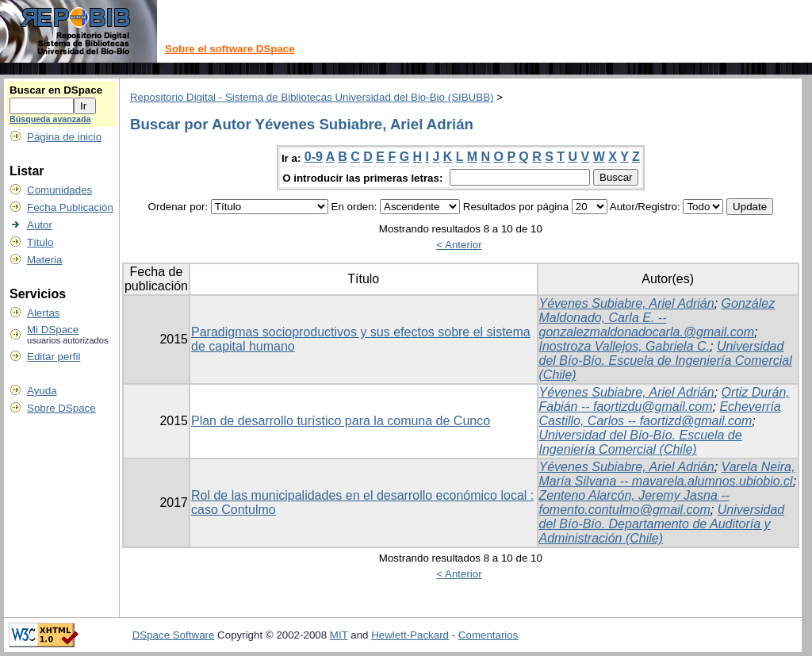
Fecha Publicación (70, 207)
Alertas (43, 313)
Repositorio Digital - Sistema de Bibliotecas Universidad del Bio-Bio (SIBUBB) (312, 97)
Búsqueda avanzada (50, 119)
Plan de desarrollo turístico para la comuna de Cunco (341, 421)
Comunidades (59, 190)
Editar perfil (54, 357)
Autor (40, 225)
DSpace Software (174, 635)
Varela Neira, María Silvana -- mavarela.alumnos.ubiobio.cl (667, 474)
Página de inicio (64, 137)
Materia (44, 260)
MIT (339, 635)
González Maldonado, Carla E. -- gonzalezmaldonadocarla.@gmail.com (657, 318)
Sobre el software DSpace (230, 49)
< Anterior (459, 245)
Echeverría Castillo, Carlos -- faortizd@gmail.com (660, 414)
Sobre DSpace (61, 408)
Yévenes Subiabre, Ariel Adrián (627, 303)
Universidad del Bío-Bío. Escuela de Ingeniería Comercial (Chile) (666, 361)
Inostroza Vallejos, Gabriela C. (625, 346)
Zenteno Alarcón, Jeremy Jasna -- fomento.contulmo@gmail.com (634, 503)
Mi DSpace (53, 330)
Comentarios (488, 635)
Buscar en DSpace (56, 90)
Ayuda (42, 391)
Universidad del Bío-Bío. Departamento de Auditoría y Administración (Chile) (662, 524)
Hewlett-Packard (410, 635)
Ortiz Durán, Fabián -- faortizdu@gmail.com (665, 399)
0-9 (314, 157)
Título (40, 242)
